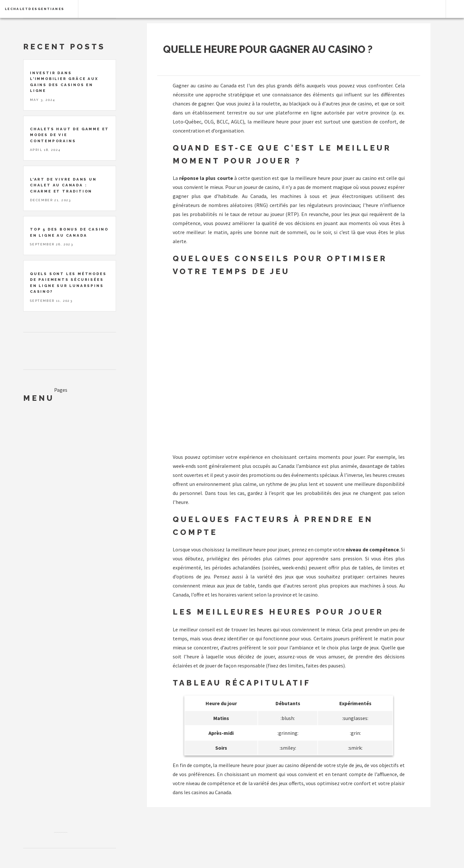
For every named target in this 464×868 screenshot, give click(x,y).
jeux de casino (357, 104)
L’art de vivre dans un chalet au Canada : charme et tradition (63, 185)
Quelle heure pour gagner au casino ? (268, 49)
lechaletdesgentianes (35, 9)
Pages (61, 390)
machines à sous (378, 586)
